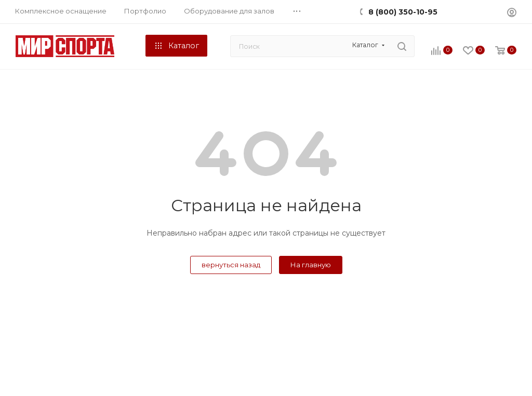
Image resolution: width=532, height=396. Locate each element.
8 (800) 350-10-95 (403, 12)
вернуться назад (231, 265)
